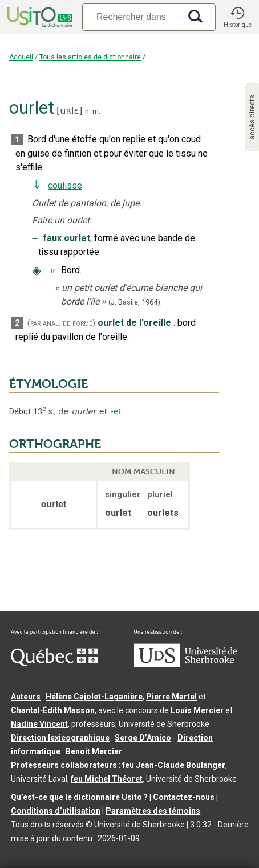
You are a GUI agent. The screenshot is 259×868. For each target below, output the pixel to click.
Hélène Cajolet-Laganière (94, 697)
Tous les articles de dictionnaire (90, 57)
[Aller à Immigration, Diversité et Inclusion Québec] (54, 663)
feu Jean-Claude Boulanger (174, 765)
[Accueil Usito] (39, 17)
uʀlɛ (69, 111)
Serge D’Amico (143, 738)
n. (88, 111)
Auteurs (26, 697)
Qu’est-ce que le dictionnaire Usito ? (79, 797)
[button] (237, 17)
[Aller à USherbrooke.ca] (185, 665)
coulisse (65, 185)
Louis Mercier (197, 710)
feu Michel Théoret (107, 779)
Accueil (21, 57)
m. (96, 111)
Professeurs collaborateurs (64, 765)
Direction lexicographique (60, 738)
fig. (53, 271)
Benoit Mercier (94, 751)
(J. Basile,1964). (135, 302)
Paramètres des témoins (153, 811)
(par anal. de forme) (61, 323)
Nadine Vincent (39, 724)
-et (116, 411)
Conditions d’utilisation (56, 811)
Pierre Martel (171, 697)
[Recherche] (131, 17)
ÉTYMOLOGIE (48, 384)
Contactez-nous (184, 797)
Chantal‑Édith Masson (53, 710)
